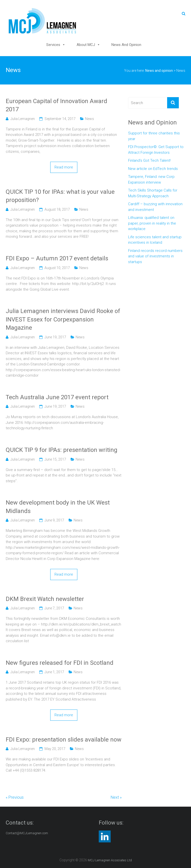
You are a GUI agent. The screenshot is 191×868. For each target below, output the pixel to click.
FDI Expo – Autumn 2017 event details (57, 258)
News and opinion (126, 45)
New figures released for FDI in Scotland (60, 663)
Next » (116, 797)
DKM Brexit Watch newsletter (45, 599)
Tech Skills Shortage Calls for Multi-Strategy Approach (153, 193)
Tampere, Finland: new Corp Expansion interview (151, 179)
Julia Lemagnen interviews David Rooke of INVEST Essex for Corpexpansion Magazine (63, 319)
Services (53, 45)
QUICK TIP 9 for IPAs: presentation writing (62, 450)
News (90, 119)
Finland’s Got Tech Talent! (149, 160)
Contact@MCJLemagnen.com (27, 833)
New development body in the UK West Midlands (58, 507)
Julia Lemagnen (23, 119)
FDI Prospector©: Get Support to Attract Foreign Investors (156, 150)
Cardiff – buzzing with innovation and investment (155, 207)
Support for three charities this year (154, 136)
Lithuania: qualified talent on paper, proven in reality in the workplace (152, 223)
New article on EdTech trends (153, 169)
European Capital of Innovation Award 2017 (56, 105)
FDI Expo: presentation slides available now (64, 740)
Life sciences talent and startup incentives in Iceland (155, 240)
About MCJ (86, 45)
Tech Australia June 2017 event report (57, 397)
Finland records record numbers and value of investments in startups (155, 256)
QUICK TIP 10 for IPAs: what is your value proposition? (60, 196)
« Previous (15, 797)
